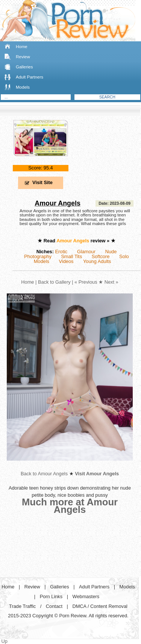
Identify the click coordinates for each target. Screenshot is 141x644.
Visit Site (42, 182)
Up (5, 641)
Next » (111, 282)
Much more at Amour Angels (70, 506)
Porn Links (51, 596)
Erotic (61, 252)
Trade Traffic (22, 606)
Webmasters (86, 596)
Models (23, 87)
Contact (54, 606)
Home (22, 47)
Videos (66, 261)
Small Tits (72, 256)
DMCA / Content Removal (100, 606)
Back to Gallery (54, 282)
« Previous (86, 282)
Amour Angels (58, 203)
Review (23, 57)
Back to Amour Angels (44, 474)
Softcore (101, 256)
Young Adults (97, 261)
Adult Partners (30, 77)
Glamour (86, 252)
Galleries (24, 67)
